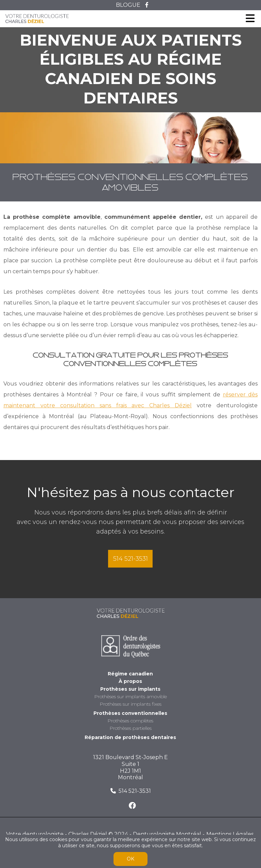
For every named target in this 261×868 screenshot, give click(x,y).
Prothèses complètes (130, 721)
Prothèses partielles (130, 728)
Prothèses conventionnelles (130, 713)
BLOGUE (128, 5)
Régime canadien (130, 674)
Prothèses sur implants (130, 689)
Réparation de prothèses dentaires (130, 738)
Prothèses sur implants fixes (130, 704)
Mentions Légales (230, 834)
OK (130, 859)
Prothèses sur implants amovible (130, 697)
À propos (130, 681)
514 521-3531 (130, 559)
